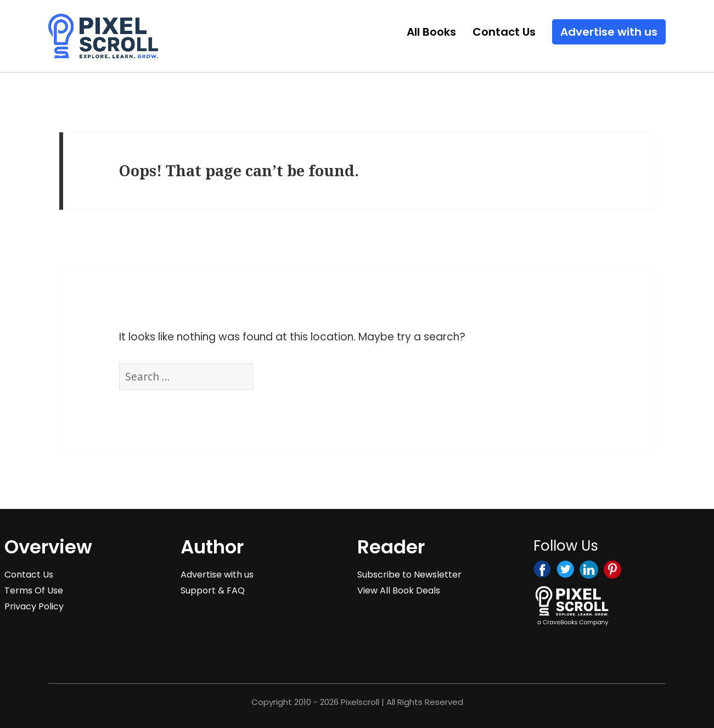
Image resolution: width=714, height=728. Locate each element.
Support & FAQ (213, 590)
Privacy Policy (34, 606)
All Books (431, 32)
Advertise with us (609, 32)
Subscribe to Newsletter (409, 575)
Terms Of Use (34, 590)
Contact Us (504, 32)
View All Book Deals (399, 590)
